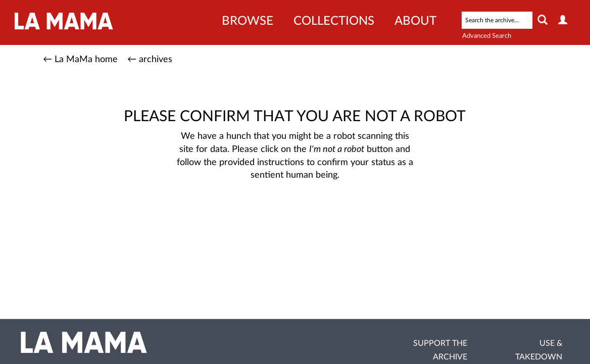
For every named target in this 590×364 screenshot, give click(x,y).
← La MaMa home (80, 60)
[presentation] (310, 214)
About (415, 21)
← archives (150, 60)
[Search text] (497, 20)
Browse (248, 21)
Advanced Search (487, 36)
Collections (334, 21)
